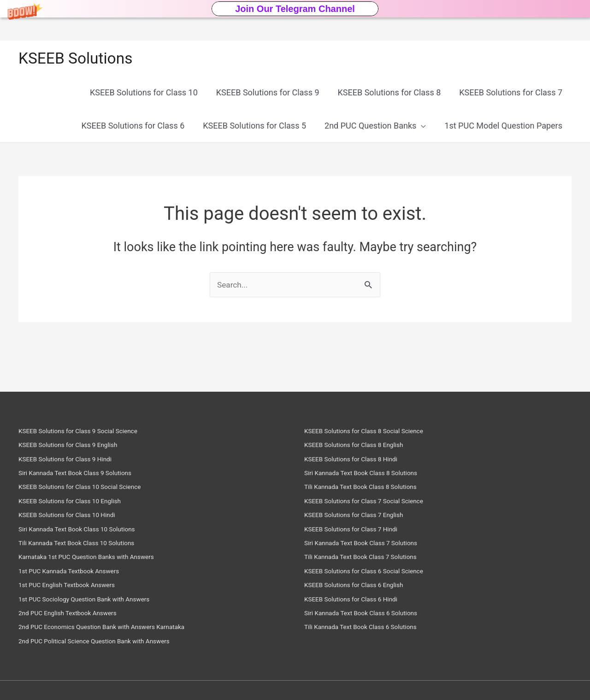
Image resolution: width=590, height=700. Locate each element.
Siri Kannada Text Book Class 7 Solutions (371, 545)
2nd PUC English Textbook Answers (77, 614)
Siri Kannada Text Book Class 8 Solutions (371, 477)
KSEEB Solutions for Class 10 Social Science (91, 491)
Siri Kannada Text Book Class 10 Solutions (88, 532)
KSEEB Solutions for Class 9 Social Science (89, 436)
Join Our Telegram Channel (295, 9)
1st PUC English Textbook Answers (76, 586)
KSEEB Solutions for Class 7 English (363, 518)
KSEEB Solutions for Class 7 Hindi (360, 532)
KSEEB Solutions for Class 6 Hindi (360, 600)
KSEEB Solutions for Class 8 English (363, 450)
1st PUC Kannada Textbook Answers (78, 573)
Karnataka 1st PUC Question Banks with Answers (99, 559)
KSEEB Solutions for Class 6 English (363, 586)
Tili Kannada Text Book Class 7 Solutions (371, 559)
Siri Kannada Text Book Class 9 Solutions (86, 477)
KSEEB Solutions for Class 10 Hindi (76, 518)
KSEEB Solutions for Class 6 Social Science (375, 573)
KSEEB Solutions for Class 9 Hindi (74, 463)
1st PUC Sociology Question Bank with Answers (96, 600)
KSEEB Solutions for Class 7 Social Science (375, 504)
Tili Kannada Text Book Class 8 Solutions (371, 491)
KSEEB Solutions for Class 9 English (77, 450)
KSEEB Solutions (78, 59)
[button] (295, 9)
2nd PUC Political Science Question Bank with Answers (108, 641)
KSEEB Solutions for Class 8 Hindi (360, 463)
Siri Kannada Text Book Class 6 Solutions (371, 614)
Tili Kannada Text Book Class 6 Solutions (371, 627)
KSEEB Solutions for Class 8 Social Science (375, 436)
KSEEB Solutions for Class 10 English (79, 504)
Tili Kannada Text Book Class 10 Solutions (87, 545)
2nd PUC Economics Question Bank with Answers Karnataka (117, 627)
